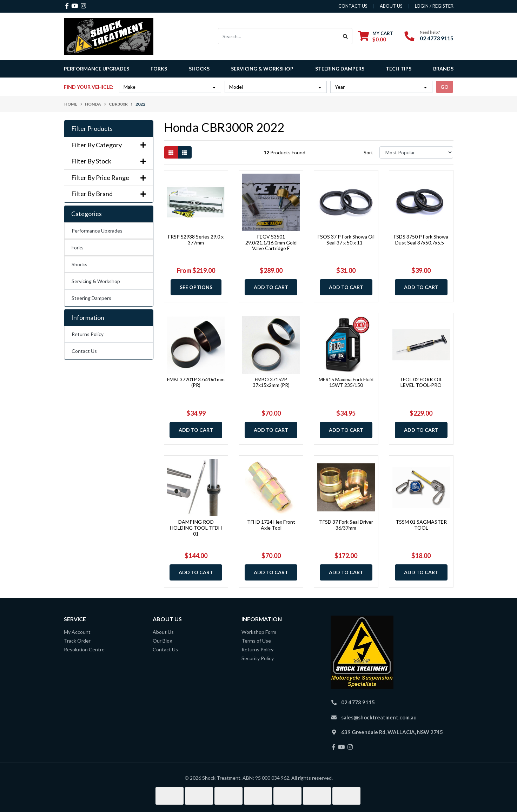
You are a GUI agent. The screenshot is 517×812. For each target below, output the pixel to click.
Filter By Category (109, 145)
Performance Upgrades (97, 231)
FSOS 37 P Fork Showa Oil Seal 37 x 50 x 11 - (346, 240)
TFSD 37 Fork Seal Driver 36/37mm (346, 525)
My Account (77, 632)
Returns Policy (88, 334)
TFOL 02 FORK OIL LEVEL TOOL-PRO (421, 382)
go (445, 87)
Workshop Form (259, 632)
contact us (353, 6)
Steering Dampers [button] (340, 69)
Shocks (79, 264)
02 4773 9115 (437, 38)
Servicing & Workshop (96, 281)
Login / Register (434, 6)
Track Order (77, 641)
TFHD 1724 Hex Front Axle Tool (271, 525)
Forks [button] (159, 69)
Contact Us (84, 351)
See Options (196, 287)
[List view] (185, 152)
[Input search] (279, 36)
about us (391, 6)
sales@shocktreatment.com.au (379, 717)
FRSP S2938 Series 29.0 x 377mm (196, 240)
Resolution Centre (84, 649)
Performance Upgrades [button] (97, 69)
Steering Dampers (91, 298)
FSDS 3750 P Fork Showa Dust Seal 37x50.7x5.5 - (421, 240)
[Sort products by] (416, 152)
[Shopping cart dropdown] (376, 36)
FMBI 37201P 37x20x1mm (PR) (196, 382)
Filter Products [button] (92, 129)
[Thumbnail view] (171, 152)
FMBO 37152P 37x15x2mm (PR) (271, 382)
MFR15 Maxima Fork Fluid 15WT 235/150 (346, 382)
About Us (163, 632)
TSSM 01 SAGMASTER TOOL (421, 525)
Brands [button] (443, 69)
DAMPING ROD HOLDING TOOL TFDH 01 (196, 528)
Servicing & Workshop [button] (262, 69)
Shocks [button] (199, 69)
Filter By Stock (109, 161)
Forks (78, 247)
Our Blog (163, 641)
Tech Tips (399, 69)
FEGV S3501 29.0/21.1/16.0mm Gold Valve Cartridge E (271, 243)
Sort (368, 152)
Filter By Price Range (109, 178)
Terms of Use (256, 641)
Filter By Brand (109, 194)
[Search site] (346, 36)
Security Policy (258, 658)
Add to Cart (271, 287)
